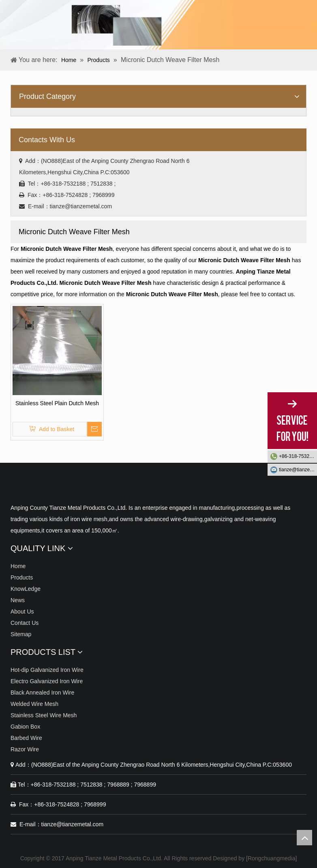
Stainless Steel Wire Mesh (44, 715)
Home (18, 566)
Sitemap (21, 634)
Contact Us (25, 623)
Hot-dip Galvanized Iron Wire (47, 670)
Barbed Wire (26, 738)
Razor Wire (25, 749)
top (304, 838)
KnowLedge (26, 589)
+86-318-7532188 (298, 456)
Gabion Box (25, 727)
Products (22, 577)
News (18, 600)
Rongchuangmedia (272, 858)
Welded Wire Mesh (34, 704)
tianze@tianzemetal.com (298, 470)
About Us (22, 611)
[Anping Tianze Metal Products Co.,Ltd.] (17, 487)
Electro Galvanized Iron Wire (47, 681)
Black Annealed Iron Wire (42, 693)
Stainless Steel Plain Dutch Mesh (57, 403)
